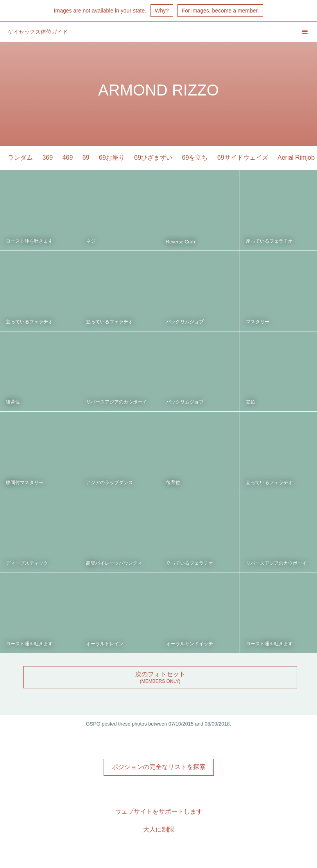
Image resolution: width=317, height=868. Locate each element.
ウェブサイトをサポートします (159, 811)
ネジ (91, 241)
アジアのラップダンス (109, 483)
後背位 (13, 402)
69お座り (112, 158)
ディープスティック (27, 563)
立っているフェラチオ (29, 322)
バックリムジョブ (185, 322)
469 (68, 158)
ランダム (20, 158)
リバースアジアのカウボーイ (116, 402)
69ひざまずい (153, 158)
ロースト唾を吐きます (29, 241)
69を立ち (195, 158)
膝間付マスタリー (25, 483)
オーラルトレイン (105, 644)
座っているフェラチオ (269, 241)
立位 (251, 402)
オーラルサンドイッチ (190, 644)
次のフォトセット (160, 674)
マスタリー (258, 322)
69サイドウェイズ (243, 158)
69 (86, 158)
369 (47, 158)
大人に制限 (159, 829)
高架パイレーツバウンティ (114, 563)
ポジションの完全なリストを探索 (159, 767)
